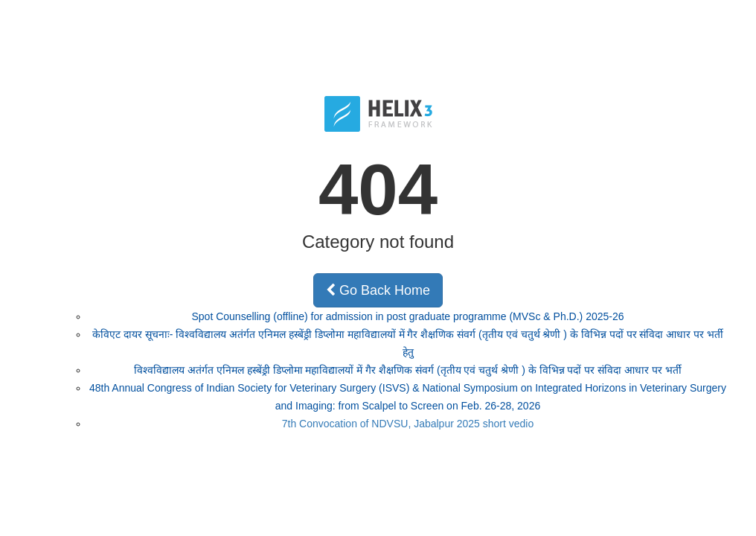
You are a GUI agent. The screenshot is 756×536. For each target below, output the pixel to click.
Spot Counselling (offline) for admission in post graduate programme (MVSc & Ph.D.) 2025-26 (407, 316)
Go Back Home (378, 290)
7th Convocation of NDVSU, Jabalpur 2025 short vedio (408, 424)
